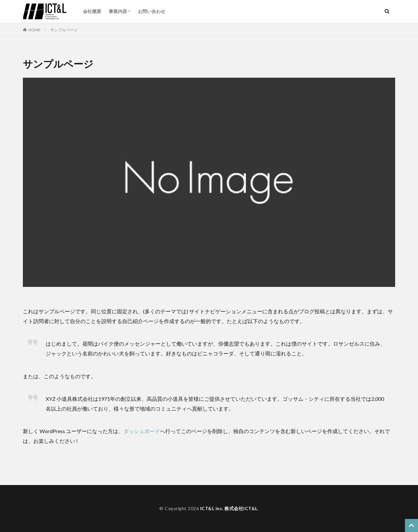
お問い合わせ (152, 11)
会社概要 (92, 11)
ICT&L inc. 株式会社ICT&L (229, 508)
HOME (34, 30)
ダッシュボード (142, 431)
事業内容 (118, 11)
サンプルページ (64, 30)
